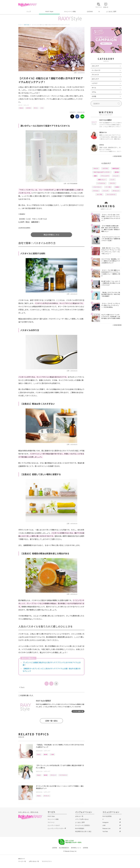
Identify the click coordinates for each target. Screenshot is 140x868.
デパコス (96, 191)
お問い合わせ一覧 (34, 861)
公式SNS (90, 12)
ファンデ (106, 191)
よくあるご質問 (111, 12)
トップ (29, 12)
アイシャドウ (105, 176)
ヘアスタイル (101, 183)
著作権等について (76, 848)
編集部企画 (116, 168)
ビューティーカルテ (54, 825)
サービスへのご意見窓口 (83, 825)
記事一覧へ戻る (51, 721)
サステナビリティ (47, 861)
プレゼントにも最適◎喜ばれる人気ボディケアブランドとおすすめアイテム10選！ (52, 664)
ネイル (94, 88)
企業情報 (55, 848)
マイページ (51, 822)
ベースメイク (96, 70)
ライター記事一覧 (78, 711)
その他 (94, 96)
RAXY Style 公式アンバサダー (102, 172)
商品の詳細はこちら (51, 235)
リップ (112, 180)
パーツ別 (108, 187)
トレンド (116, 176)
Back (22, 687)
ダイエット (53, 775)
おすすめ (28, 108)
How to (21, 108)
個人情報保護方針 (64, 848)
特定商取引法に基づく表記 (83, 831)
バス (42, 108)
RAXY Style (49, 12)
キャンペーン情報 (70, 12)
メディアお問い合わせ (82, 819)
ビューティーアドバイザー (56, 828)
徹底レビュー (102, 180)
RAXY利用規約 (80, 828)
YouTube (105, 831)
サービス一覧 (22, 861)
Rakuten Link (106, 828)
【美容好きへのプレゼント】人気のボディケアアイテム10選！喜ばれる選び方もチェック (52, 670)
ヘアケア (95, 83)
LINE (104, 825)
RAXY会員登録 (107, 816)
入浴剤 (52, 754)
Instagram (106, 822)
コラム (94, 92)
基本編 (46, 754)
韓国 (95, 176)
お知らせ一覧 (79, 816)
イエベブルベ (97, 187)
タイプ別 (99, 194)
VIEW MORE (117, 156)
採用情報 (85, 848)
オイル (36, 108)
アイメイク (95, 75)
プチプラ (112, 183)
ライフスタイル (63, 775)
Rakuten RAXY (28, 5)
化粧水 (117, 187)
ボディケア (26, 105)
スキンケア (95, 66)
